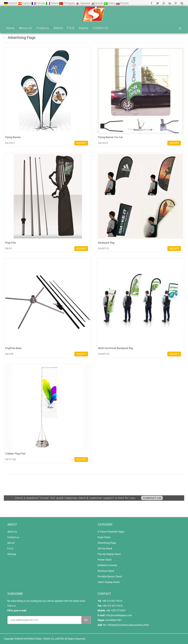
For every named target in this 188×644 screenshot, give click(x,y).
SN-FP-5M (11, 459)
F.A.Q (71, 28)
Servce (58, 28)
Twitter (158, 3)
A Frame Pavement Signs (111, 532)
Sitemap (12, 554)
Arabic (110, 3)
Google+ (164, 3)
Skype (182, 3)
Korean (97, 3)
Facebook (152, 3)
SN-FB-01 (10, 143)
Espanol (25, 3)
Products (42, 28)
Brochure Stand (106, 571)
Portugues (67, 3)
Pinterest (176, 3)
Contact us (100, 28)
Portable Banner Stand (110, 577)
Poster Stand (105, 560)
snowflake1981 (114, 620)
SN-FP (9, 249)
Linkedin (170, 3)
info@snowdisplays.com (119, 615)
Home (10, 28)
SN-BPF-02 (104, 354)
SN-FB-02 (103, 143)
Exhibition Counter (107, 565)
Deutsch (11, 3)
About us (25, 28)
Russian (122, 3)
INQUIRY (81, 143)
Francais (39, 3)
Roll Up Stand (105, 549)
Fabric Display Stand (109, 582)
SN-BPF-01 (104, 249)
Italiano (53, 3)
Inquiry (83, 28)
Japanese (83, 3)
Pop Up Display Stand (109, 554)
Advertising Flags (22, 38)
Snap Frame (104, 537)
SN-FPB (9, 354)
